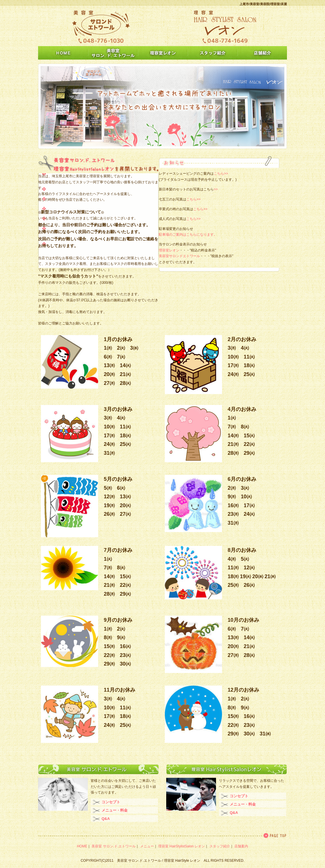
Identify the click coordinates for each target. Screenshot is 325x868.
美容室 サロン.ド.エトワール (114, 846)
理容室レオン (169, 250)
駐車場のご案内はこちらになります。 (188, 235)
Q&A (106, 819)
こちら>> (221, 174)
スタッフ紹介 (220, 846)
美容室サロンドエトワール (179, 256)
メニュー (147, 846)
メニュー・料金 (115, 810)
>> (216, 189)
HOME (82, 846)
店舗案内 (241, 846)
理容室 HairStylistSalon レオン (182, 846)
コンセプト (111, 802)
